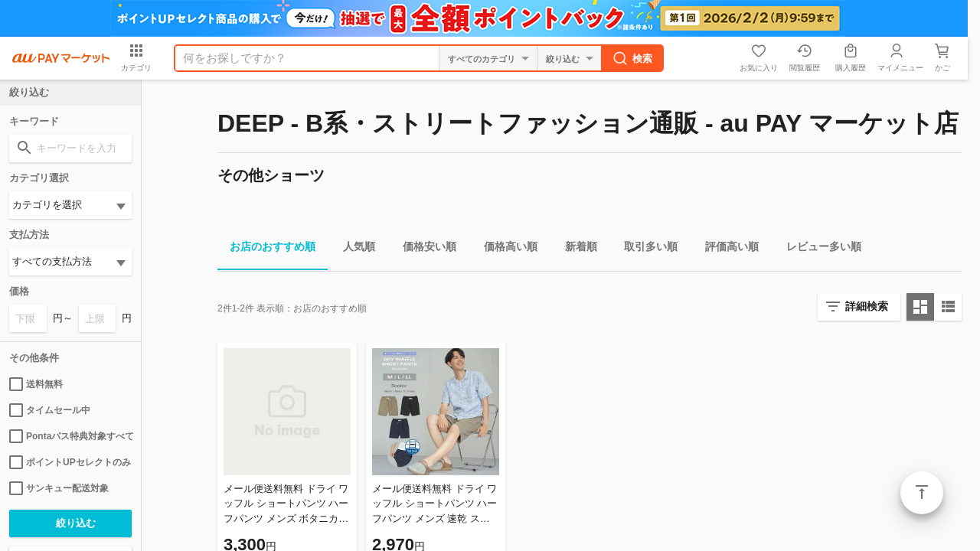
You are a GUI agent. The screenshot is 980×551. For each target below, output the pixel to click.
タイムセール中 (50, 410)
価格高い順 (505, 249)
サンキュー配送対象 (59, 488)
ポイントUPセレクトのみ (70, 462)
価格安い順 (423, 249)
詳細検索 (867, 306)
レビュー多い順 (818, 249)
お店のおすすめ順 (266, 249)
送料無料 (36, 384)
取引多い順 (645, 249)
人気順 (353, 249)
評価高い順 (726, 249)
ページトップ (922, 493)
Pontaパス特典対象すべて (70, 436)
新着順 (575, 249)
